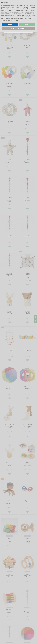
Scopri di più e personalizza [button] (18, 28)
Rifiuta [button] (10, 24)
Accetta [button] (27, 24)
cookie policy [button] (30, 10)
